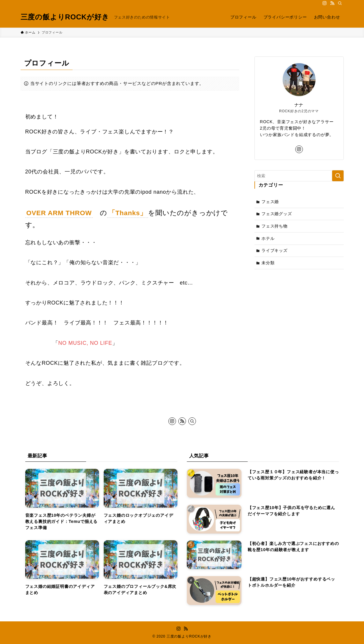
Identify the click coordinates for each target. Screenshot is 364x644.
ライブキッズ (275, 250)
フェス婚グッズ (277, 214)
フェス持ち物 (275, 226)
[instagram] (325, 3)
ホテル (268, 238)
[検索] (340, 3)
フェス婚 (270, 202)
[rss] (332, 3)
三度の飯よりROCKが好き (65, 17)
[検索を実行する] (338, 176)
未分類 (268, 263)
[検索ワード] (299, 176)
